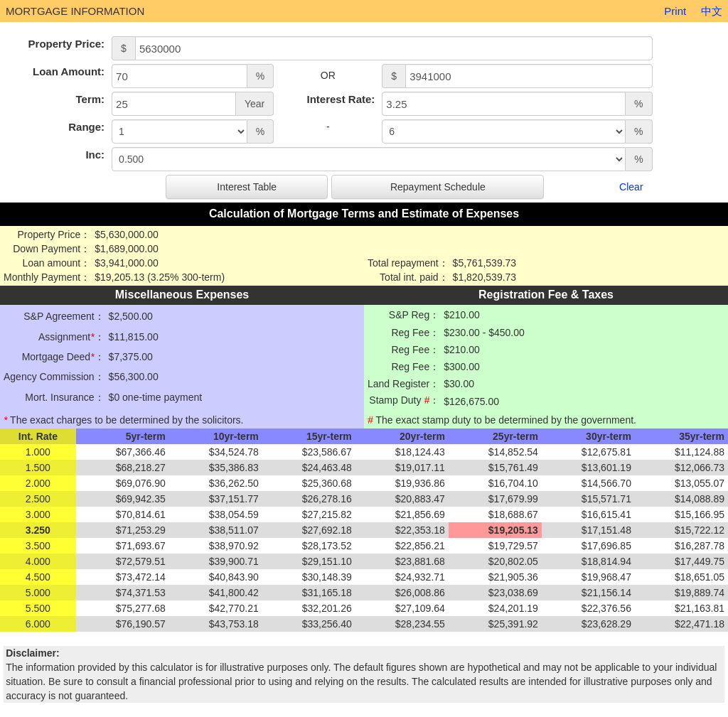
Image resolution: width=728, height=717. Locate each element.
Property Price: (67, 44)
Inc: (95, 155)
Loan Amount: (69, 71)
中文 (712, 11)
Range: (86, 127)
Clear (631, 187)
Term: (91, 99)
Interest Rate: (341, 99)
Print (675, 11)
